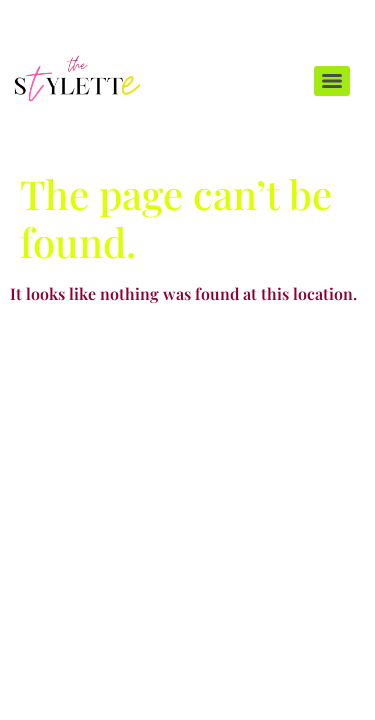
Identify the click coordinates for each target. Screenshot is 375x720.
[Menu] (332, 81)
